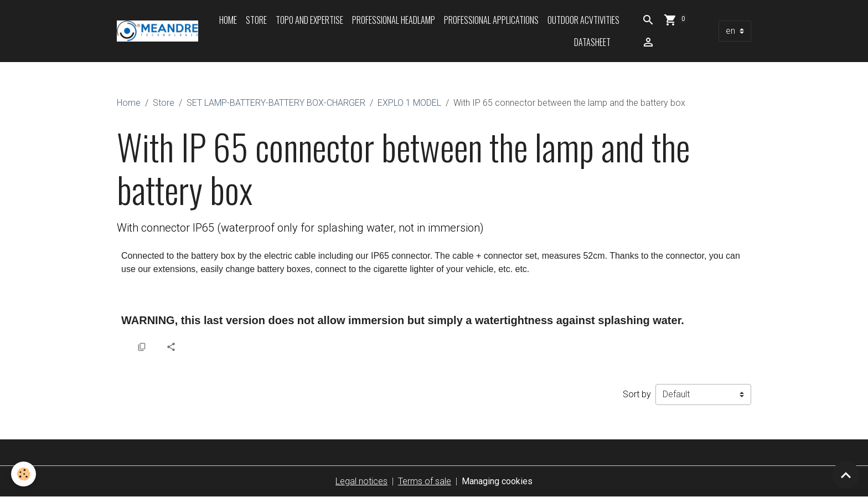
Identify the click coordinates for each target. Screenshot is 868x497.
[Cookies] (24, 474)
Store (256, 20)
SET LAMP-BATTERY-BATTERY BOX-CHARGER (276, 103)
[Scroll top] (846, 475)
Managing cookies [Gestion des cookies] (497, 481)
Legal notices (361, 481)
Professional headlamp (394, 20)
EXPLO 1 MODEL (409, 103)
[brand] (157, 31)
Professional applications (491, 20)
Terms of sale (425, 481)
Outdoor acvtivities (583, 20)
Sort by (637, 394)
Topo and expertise (309, 20)
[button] (126, 346)
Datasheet (592, 42)
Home (228, 20)
